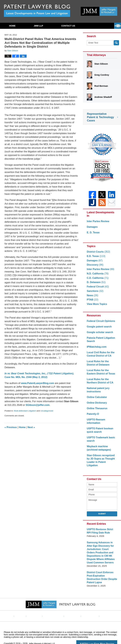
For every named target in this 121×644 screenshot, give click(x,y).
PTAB (92, 301)
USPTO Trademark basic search (100, 438)
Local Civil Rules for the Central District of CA (100, 356)
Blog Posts (103, 605)
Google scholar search (99, 334)
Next (31, 427)
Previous (11, 427)
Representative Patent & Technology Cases (100, 117)
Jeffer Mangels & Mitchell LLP (43, 635)
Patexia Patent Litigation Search (100, 341)
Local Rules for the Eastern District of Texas (102, 374)
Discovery (95, 267)
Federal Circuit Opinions (100, 323)
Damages (92, 229)
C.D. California (97, 280)
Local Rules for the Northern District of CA (99, 383)
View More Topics (96, 306)
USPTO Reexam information (102, 421)
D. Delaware (96, 284)
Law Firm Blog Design (103, 636)
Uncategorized (47, 411)
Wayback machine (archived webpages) (98, 447)
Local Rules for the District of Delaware (101, 365)
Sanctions (95, 293)
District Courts (98, 254)
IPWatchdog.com (96, 349)
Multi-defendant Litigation (25, 411)
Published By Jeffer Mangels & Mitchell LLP (99, 11)
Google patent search (98, 328)
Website (26, 605)
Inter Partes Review (97, 223)
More (114, 26)
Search (116, 43)
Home (12, 26)
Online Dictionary (96, 405)
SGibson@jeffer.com (38, 405)
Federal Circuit (97, 288)
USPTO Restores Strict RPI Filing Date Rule (101, 526)
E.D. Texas (95, 258)
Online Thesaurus (96, 410)
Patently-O (92, 416)
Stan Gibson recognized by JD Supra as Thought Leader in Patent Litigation (101, 457)
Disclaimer (39, 605)
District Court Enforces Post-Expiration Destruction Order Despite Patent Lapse (102, 571)
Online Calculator (96, 399)
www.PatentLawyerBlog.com (38, 383)
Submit (102, 509)
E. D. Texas (93, 234)
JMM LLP (38, 26)
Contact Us (68, 26)
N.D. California (97, 275)
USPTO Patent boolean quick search (99, 429)
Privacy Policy (55, 605)
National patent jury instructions (97, 392)
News (92, 297)
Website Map (87, 605)
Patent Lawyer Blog (37, 11)
